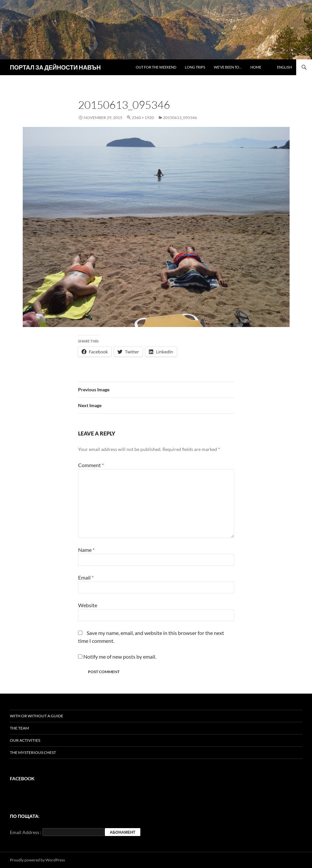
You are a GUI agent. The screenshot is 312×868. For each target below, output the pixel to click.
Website (88, 605)
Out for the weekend (156, 67)
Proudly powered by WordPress (37, 860)
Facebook (22, 778)
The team (19, 728)
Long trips (195, 67)
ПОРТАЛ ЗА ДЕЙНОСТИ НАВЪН (55, 67)
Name (86, 550)
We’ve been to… (228, 67)
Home (256, 67)
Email (86, 577)
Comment (91, 465)
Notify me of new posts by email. (120, 657)
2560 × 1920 (143, 118)
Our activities (25, 740)
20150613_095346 (180, 118)
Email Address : (26, 832)
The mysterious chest (33, 752)
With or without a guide (37, 716)
